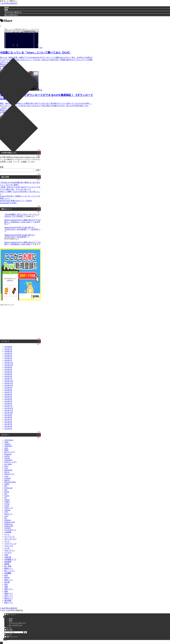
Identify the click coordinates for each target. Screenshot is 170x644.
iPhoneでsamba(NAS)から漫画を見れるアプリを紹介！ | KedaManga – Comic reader (23, 221)
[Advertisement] (47, 133)
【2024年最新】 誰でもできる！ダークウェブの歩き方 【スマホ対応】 (22, 215)
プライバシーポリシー (17, 623)
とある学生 (34, 229)
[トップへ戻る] (1, 643)
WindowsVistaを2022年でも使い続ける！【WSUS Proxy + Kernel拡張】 (20, 228)
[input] (14, 632)
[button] (25, 632)
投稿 (10, 621)
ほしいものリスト (16, 625)
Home (11, 619)
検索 (2, 167)
